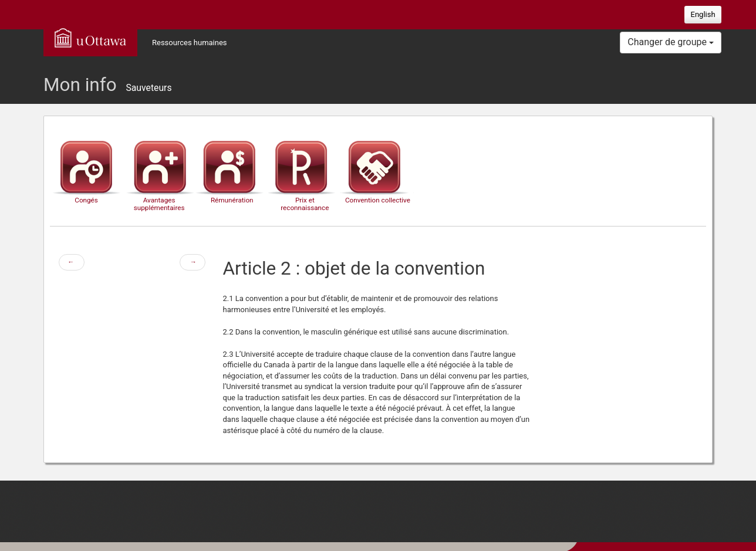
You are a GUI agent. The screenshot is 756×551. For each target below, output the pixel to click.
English (703, 14)
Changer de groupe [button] (671, 42)
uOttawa (90, 38)
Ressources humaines (190, 43)
